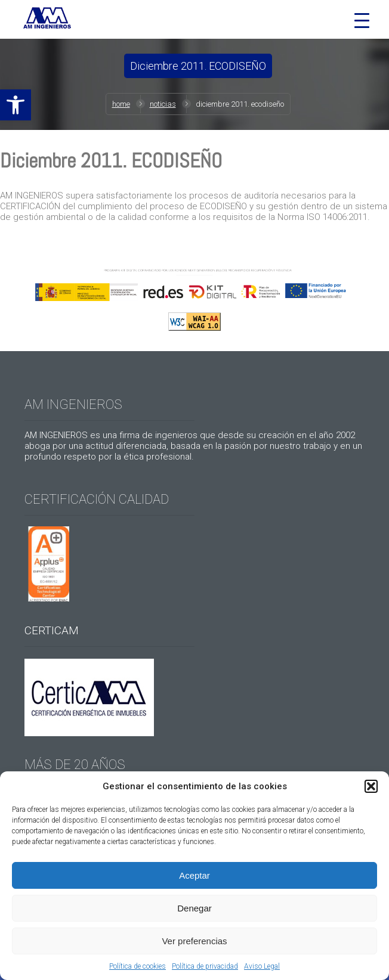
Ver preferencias (194, 941)
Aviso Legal (262, 966)
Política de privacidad (205, 966)
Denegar (194, 908)
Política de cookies (138, 966)
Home (121, 104)
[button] (16, 105)
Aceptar (194, 875)
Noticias (163, 104)
